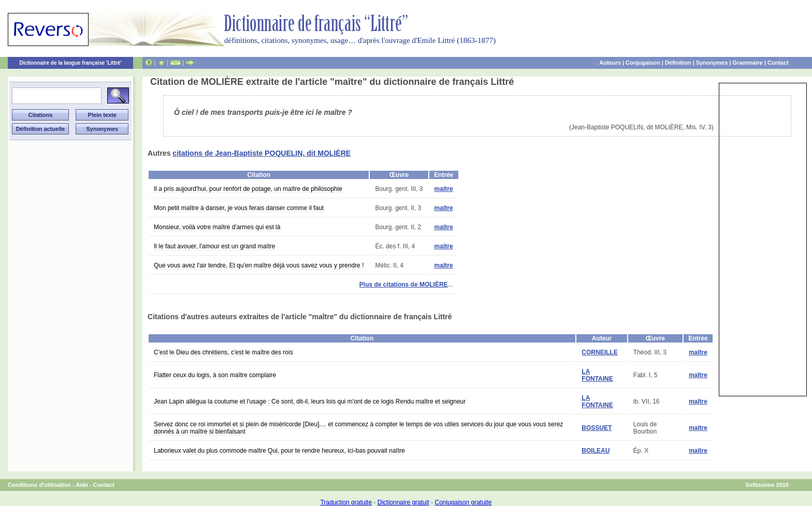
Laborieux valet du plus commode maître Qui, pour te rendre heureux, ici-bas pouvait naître (279, 451)
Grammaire (748, 63)
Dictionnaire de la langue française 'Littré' (70, 63)
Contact (778, 63)
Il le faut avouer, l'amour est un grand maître (214, 246)
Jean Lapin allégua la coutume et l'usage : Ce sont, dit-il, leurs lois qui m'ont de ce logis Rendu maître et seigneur (310, 401)
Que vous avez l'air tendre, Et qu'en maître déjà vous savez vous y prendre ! (259, 265)
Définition (678, 63)
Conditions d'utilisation (39, 485)
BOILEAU (596, 451)
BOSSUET (597, 428)
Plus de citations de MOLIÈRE (404, 285)
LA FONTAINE (597, 375)
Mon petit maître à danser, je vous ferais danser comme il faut (239, 208)
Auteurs (610, 63)
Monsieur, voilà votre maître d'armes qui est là (217, 227)
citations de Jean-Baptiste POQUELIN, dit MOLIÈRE (262, 153)
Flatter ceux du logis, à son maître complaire (215, 375)
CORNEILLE (599, 352)
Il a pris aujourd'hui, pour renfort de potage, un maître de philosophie (248, 189)
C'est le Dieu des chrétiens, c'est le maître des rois (223, 352)
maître (444, 189)
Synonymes (712, 63)
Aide (82, 485)
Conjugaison (643, 63)
